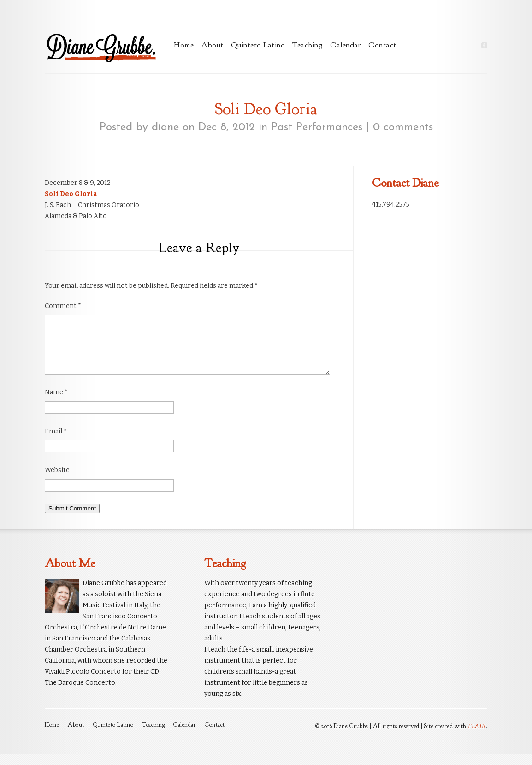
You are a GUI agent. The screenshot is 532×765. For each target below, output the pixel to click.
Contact (382, 45)
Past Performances (317, 127)
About (212, 45)
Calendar (346, 45)
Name (56, 403)
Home (184, 45)
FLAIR (477, 737)
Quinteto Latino (258, 45)
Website (57, 481)
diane (165, 127)
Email (56, 442)
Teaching (307, 45)
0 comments (403, 127)
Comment (63, 306)
